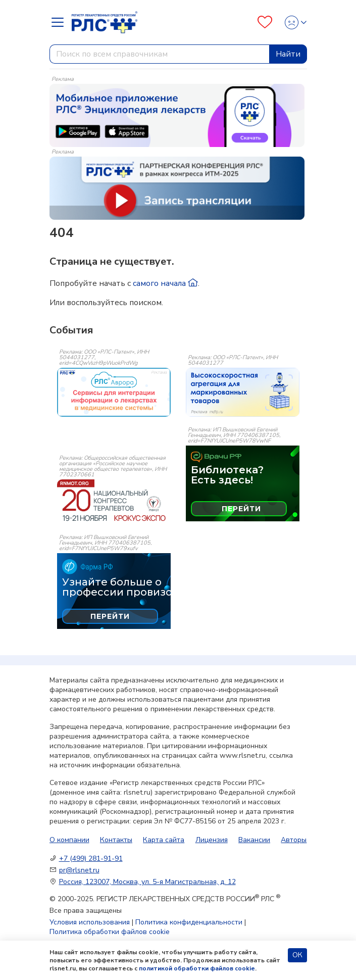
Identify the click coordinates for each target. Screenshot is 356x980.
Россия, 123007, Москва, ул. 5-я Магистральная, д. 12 (147, 882)
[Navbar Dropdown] (61, 22)
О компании (69, 840)
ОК (297, 955)
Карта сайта (164, 840)
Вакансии (254, 840)
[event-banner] (114, 392)
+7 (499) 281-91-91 (91, 859)
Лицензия (212, 840)
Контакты (116, 840)
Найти (288, 54)
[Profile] (293, 22)
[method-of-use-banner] (177, 115)
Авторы (294, 840)
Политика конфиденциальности (189, 922)
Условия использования (90, 922)
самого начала (165, 283)
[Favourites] (265, 22)
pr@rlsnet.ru (79, 870)
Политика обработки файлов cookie (110, 932)
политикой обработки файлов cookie (197, 968)
